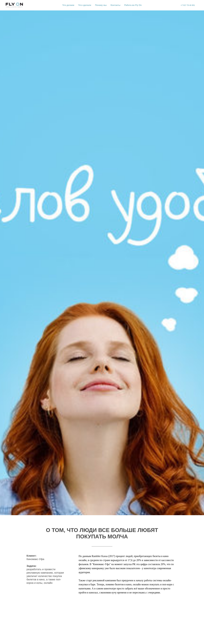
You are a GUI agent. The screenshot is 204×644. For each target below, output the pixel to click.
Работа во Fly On (133, 5)
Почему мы (101, 5)
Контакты (115, 5)
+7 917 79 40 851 (188, 5)
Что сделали (85, 5)
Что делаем (68, 5)
